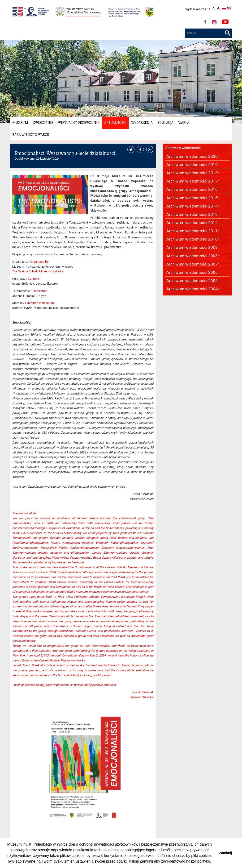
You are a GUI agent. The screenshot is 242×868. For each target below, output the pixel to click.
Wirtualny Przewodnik (79, 123)
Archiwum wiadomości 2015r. (193, 198)
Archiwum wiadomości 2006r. (193, 272)
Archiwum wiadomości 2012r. (193, 223)
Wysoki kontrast (196, 9)
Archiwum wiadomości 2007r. (193, 264)
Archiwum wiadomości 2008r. (193, 256)
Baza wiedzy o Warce (31, 135)
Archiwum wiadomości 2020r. (193, 156)
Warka (184, 123)
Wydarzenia (142, 123)
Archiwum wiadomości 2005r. (193, 281)
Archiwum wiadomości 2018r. (193, 173)
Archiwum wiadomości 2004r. (193, 289)
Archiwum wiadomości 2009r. (193, 247)
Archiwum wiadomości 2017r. (193, 181)
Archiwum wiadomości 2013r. (193, 214)
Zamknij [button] (225, 853)
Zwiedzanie (43, 123)
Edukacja (165, 123)
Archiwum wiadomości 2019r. (193, 165)
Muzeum (20, 123)
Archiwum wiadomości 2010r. (193, 239)
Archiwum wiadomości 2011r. (193, 231)
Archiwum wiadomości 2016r (193, 189)
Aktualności (115, 123)
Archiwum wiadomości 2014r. (193, 206)
